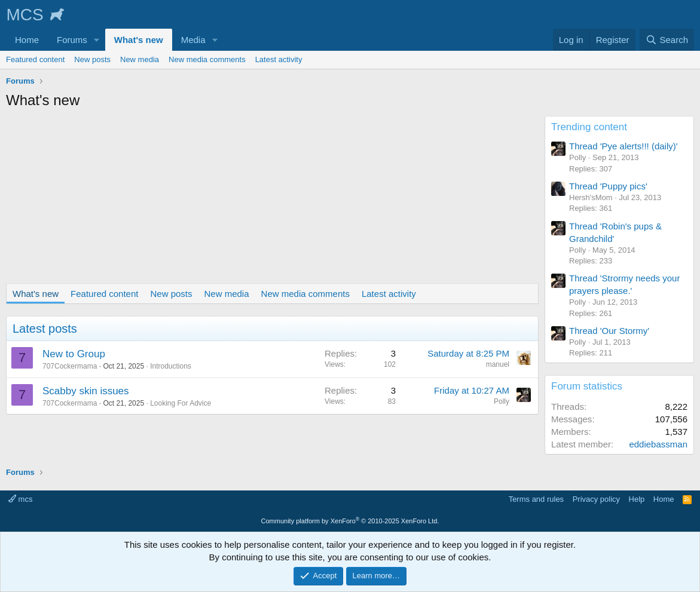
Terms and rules (536, 499)
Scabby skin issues (86, 391)
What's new (139, 40)
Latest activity (279, 59)
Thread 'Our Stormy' (609, 331)
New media (140, 59)
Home (27, 40)
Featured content (35, 59)
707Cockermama (70, 366)
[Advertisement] (269, 200)
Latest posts (45, 329)
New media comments (207, 59)
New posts (92, 59)
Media (193, 40)
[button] (97, 40)
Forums (72, 40)
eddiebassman (658, 444)
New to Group (74, 354)
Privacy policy (596, 499)
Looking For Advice (181, 403)
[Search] (667, 40)
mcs (20, 499)
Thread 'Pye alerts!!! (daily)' (623, 146)
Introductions (171, 366)
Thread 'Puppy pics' (608, 186)
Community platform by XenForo (350, 521)
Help (637, 499)
